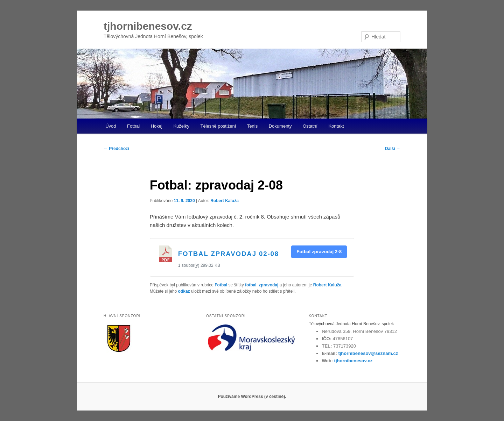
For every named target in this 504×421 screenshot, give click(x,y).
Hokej (157, 126)
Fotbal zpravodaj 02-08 (229, 254)
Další (393, 149)
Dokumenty (280, 126)
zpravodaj (268, 285)
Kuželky (181, 126)
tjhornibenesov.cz (148, 26)
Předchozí (116, 149)
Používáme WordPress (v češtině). (252, 397)
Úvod (111, 126)
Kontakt (336, 126)
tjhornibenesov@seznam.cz (368, 353)
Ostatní (310, 126)
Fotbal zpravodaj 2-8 (319, 252)
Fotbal (133, 126)
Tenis (252, 126)
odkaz (184, 291)
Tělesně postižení (218, 126)
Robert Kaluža (225, 201)
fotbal (251, 285)
